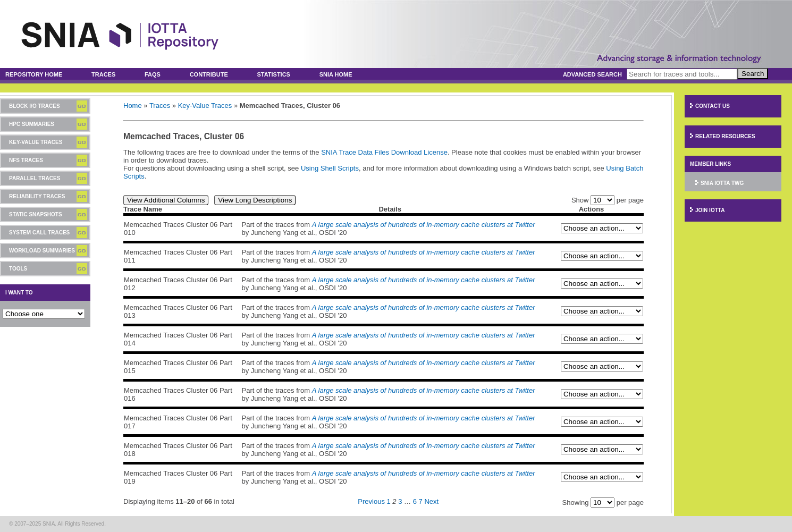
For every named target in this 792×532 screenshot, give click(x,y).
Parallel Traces (35, 178)
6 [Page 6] (415, 501)
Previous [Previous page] (371, 501)
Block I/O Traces (35, 106)
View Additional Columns (166, 200)
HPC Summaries (32, 124)
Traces (103, 74)
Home (133, 105)
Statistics (273, 74)
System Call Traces (39, 233)
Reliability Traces (37, 196)
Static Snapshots (36, 214)
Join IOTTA (710, 210)
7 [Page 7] (421, 501)
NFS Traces (26, 160)
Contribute (209, 74)
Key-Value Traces (36, 142)
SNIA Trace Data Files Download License (384, 152)
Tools (18, 269)
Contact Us (713, 106)
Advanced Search (592, 74)
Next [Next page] (431, 501)
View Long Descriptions (255, 200)
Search (753, 74)
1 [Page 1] (389, 501)
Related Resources (725, 136)
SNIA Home (336, 74)
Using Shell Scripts (330, 168)
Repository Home (34, 74)
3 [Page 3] (400, 501)
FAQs (153, 74)
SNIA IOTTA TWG (722, 183)
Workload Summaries (42, 251)
